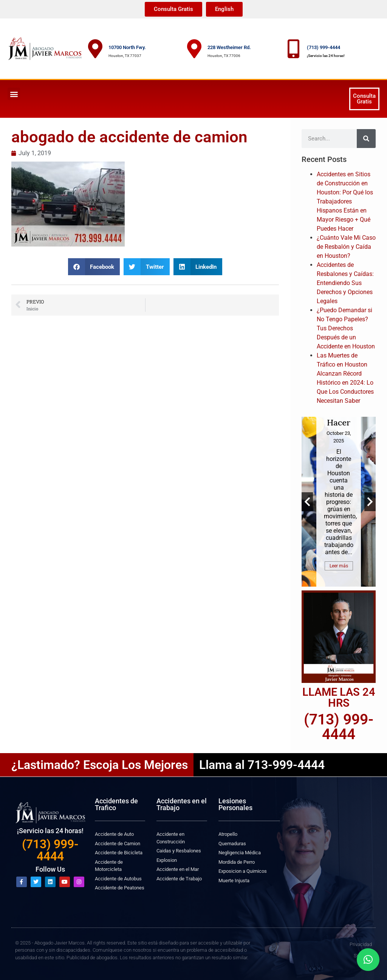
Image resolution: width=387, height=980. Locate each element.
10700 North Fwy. (127, 47)
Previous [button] (307, 502)
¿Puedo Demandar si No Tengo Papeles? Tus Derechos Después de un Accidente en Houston (346, 328)
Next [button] (370, 502)
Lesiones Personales (235, 804)
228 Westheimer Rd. (229, 47)
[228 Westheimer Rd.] (194, 49)
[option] (339, 502)
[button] (14, 94)
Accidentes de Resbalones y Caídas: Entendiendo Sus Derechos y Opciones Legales (345, 283)
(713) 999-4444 (324, 47)
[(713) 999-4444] (294, 49)
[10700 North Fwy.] (95, 49)
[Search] (366, 139)
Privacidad (361, 944)
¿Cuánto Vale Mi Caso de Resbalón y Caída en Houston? (346, 247)
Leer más (339, 566)
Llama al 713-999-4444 (262, 765)
